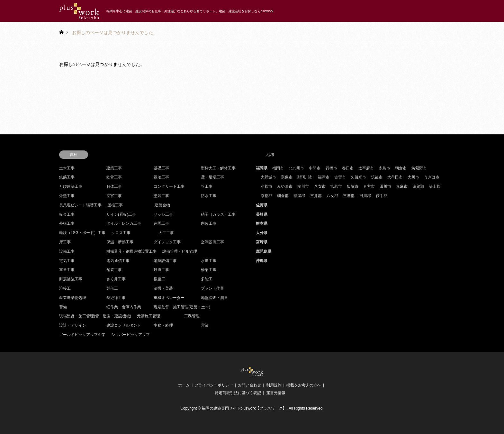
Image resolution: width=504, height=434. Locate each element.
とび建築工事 (71, 186)
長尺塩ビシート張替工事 (80, 205)
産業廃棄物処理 (73, 298)
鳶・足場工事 (212, 177)
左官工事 (114, 196)
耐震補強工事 (71, 279)
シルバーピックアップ (130, 335)
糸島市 (384, 168)
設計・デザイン (73, 325)
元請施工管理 (148, 316)
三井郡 (316, 196)
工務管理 (192, 316)
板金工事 (67, 214)
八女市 (320, 186)
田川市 (385, 186)
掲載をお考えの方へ (304, 385)
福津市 (324, 177)
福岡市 (278, 168)
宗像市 (287, 177)
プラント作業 (212, 288)
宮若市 (336, 186)
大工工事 (166, 233)
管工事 (207, 186)
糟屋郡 (299, 196)
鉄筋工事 (67, 177)
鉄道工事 (161, 270)
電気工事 (67, 261)
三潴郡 (349, 196)
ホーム (184, 385)
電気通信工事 (118, 261)
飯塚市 (353, 186)
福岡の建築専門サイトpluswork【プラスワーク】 (244, 408)
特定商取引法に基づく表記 (238, 393)
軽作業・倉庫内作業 (124, 307)
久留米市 (358, 177)
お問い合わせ (249, 385)
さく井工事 (116, 279)
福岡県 (262, 168)
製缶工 (112, 288)
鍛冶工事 (161, 177)
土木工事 (67, 168)
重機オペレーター (169, 298)
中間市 (315, 168)
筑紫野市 (419, 168)
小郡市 (266, 186)
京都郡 (266, 196)
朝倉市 (401, 168)
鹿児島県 (264, 251)
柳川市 (303, 186)
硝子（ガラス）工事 (218, 214)
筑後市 (377, 177)
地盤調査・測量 (214, 298)
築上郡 (435, 186)
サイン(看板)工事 (121, 214)
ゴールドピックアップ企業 (82, 335)
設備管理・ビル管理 (180, 251)
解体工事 (114, 186)
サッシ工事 (163, 214)
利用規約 (274, 385)
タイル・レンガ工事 (124, 223)
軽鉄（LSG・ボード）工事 (82, 233)
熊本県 (262, 223)
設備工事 (67, 251)
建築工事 (114, 168)
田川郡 (365, 196)
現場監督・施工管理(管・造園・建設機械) (95, 316)
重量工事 (67, 270)
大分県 (262, 233)
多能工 (207, 279)
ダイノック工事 (167, 242)
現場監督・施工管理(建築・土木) (182, 307)
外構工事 (67, 223)
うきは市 (432, 177)
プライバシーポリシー (214, 385)
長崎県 (262, 214)
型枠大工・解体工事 (218, 168)
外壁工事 (67, 196)
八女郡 (332, 196)
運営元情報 (276, 393)
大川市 (413, 177)
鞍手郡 (382, 196)
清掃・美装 (163, 288)
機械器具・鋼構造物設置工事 (131, 251)
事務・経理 (163, 325)
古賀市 (340, 177)
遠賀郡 (418, 186)
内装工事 (209, 223)
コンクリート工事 (169, 186)
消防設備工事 (165, 261)
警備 (63, 307)
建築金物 (162, 205)
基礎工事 (161, 168)
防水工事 (209, 196)
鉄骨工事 (114, 177)
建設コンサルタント (124, 325)
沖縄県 (262, 261)
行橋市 (331, 168)
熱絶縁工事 (116, 298)
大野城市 (268, 177)
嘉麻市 (402, 186)
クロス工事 (121, 233)
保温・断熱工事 (120, 242)
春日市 (348, 168)
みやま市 (285, 186)
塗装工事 (161, 196)
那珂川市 (305, 177)
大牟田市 (395, 177)
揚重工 (159, 279)
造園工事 (161, 223)
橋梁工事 (209, 270)
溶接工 (65, 288)
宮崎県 (262, 242)
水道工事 (209, 261)
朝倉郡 (283, 196)
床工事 (65, 242)
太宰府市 (366, 168)
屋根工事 (115, 205)
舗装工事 (114, 270)
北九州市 (296, 168)
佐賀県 (262, 205)
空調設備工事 (212, 242)
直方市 (369, 186)
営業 (205, 325)
